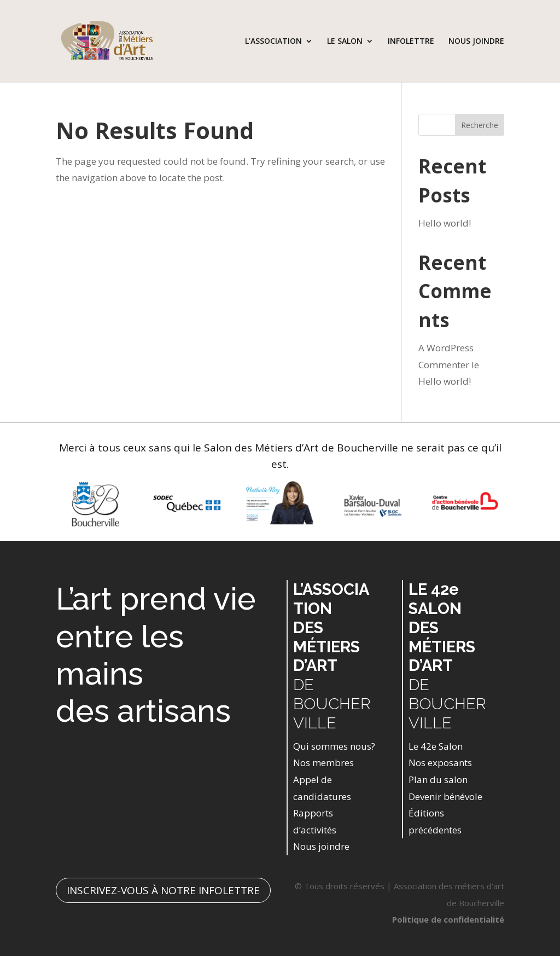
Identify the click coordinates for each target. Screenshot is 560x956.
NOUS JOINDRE (476, 42)
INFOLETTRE (411, 42)
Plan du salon (438, 780)
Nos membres (323, 763)
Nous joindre (321, 846)
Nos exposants (440, 763)
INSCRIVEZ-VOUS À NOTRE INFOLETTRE (163, 890)
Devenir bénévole (445, 796)
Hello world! (445, 223)
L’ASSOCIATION (273, 42)
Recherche (480, 125)
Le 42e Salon (436, 746)
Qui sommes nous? (334, 746)
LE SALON (345, 42)
